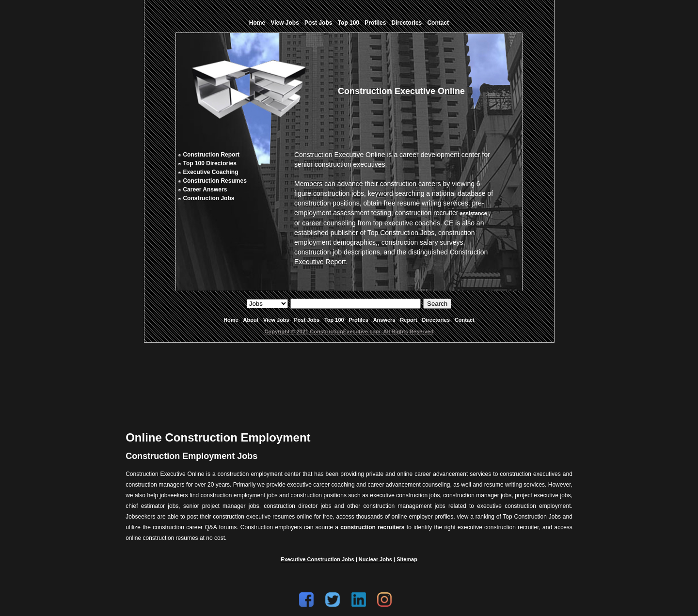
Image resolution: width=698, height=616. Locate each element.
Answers (384, 320)
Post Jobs (318, 23)
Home (257, 23)
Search (437, 304)
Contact (438, 23)
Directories (407, 23)
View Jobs (285, 23)
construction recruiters (372, 527)
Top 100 (349, 23)
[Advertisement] (349, 379)
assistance (473, 213)
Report (408, 320)
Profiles (375, 23)
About (251, 320)
